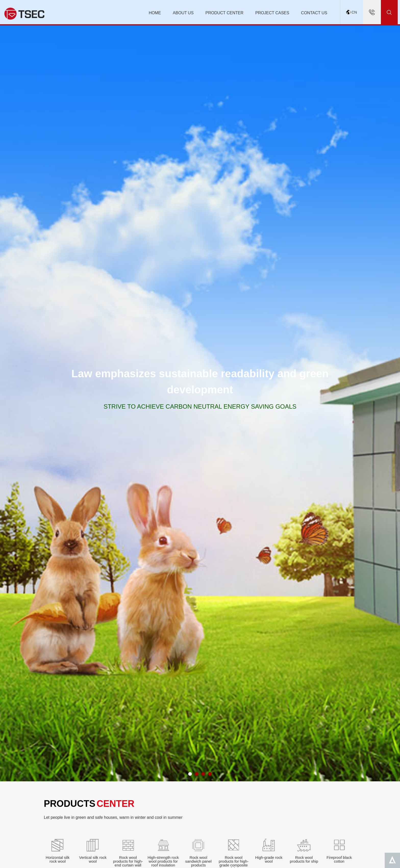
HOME (155, 13)
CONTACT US (314, 13)
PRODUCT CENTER (224, 13)
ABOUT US (183, 13)
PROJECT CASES (272, 13)
